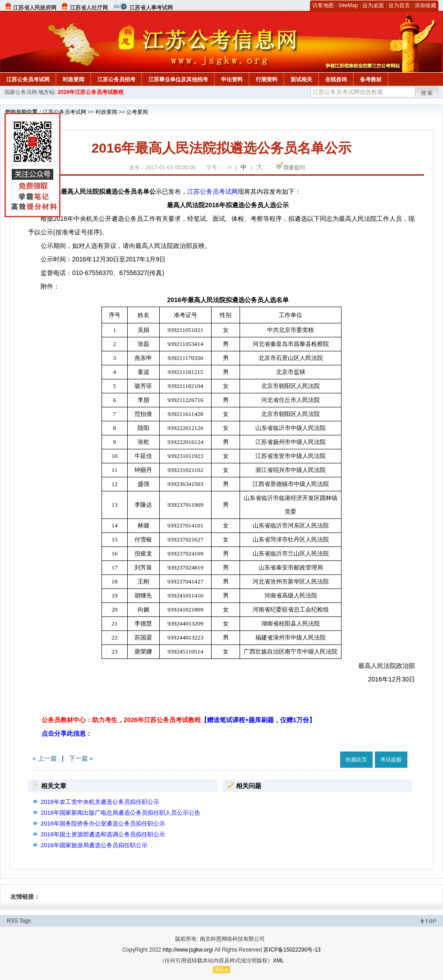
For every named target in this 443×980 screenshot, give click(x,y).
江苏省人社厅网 (89, 8)
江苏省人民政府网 (35, 8)
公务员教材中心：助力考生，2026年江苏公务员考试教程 (178, 720)
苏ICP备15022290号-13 (292, 950)
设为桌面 (373, 5)
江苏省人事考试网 (151, 8)
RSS (12, 921)
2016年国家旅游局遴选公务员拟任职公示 (94, 845)
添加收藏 (425, 5)
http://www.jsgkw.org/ (188, 950)
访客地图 (323, 5)
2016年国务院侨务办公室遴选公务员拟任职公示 (103, 824)
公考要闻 (137, 112)
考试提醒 (391, 760)
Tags (25, 921)
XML (279, 961)
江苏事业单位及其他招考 (178, 79)
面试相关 (301, 79)
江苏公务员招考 (116, 79)
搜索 (427, 93)
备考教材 (371, 79)
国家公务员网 (21, 92)
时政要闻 (74, 79)
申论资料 (232, 79)
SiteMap (348, 5)
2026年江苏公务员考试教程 (91, 92)
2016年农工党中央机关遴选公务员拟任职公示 (100, 802)
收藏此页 (356, 760)
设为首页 (399, 5)
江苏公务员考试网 (28, 79)
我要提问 (294, 168)
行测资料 (267, 79)
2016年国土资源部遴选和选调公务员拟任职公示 (103, 834)
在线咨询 (336, 79)
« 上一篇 (45, 758)
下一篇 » (81, 758)
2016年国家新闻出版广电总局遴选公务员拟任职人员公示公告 (120, 813)
